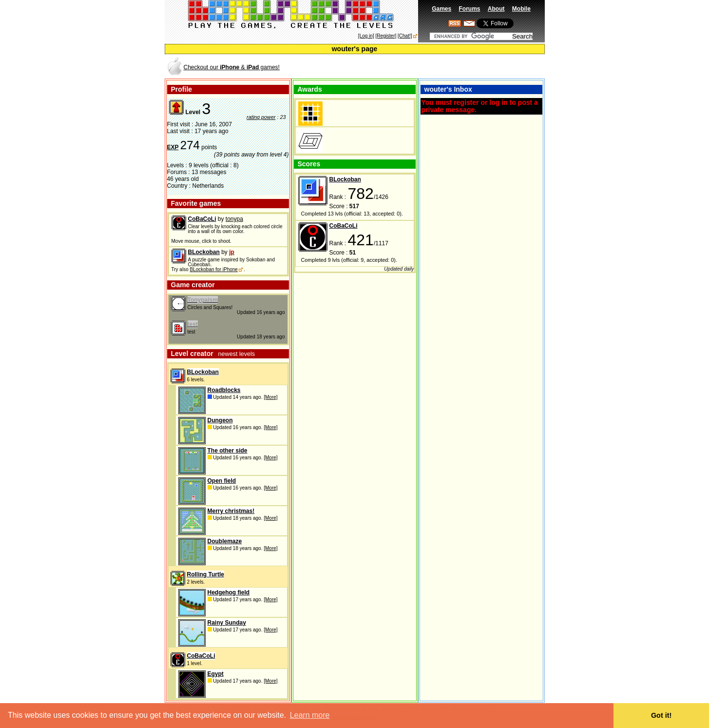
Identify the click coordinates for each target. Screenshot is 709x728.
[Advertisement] (430, 67)
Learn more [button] (310, 715)
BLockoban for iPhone (213, 269)
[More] (270, 397)
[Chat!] (405, 36)
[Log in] (366, 36)
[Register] (386, 36)
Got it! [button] (661, 715)
